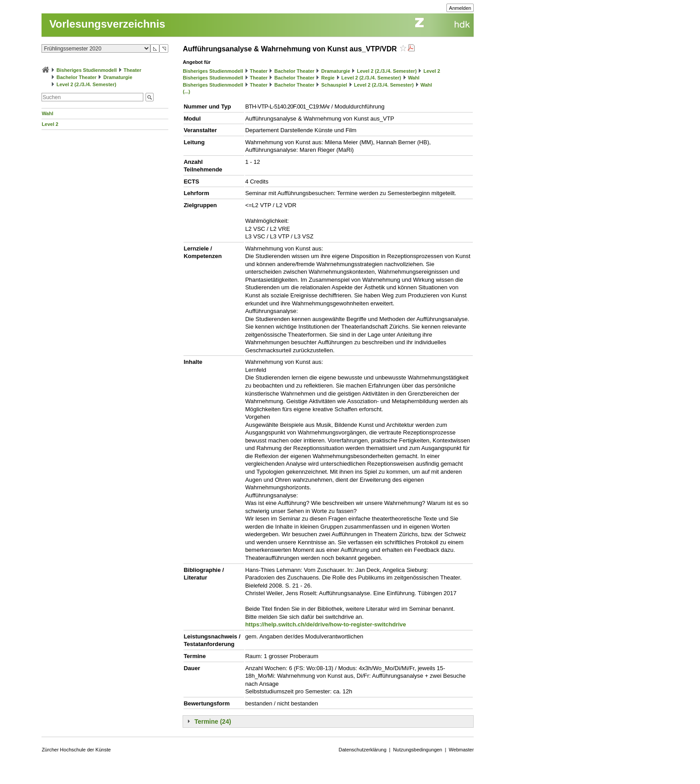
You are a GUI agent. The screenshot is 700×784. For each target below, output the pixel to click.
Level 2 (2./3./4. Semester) (86, 84)
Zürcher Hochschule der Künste (76, 750)
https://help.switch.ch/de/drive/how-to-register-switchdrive (325, 624)
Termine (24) (212, 721)
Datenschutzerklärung (363, 750)
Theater (133, 70)
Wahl (47, 113)
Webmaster (461, 750)
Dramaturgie (118, 77)
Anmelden (460, 8)
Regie (328, 78)
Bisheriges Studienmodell (87, 70)
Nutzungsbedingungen (417, 750)
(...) (186, 92)
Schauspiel (334, 85)
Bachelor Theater (76, 77)
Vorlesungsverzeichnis (107, 24)
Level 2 (50, 124)
